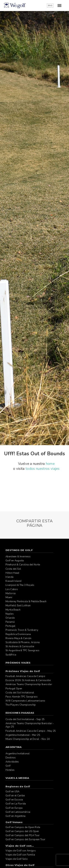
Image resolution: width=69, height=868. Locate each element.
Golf (8, 766)
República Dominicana (18, 634)
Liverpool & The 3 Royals (20, 585)
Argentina (14, 747)
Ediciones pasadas (20, 713)
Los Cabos (12, 589)
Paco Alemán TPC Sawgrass (22, 697)
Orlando (10, 618)
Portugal (10, 626)
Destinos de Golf (19, 550)
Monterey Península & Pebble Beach (26, 602)
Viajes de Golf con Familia (20, 855)
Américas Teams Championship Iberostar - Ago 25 (30, 725)
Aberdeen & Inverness (18, 557)
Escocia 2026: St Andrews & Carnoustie (28, 680)
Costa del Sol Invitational (20, 693)
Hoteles (10, 770)
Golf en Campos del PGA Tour (23, 835)
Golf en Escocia (14, 800)
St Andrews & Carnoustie (20, 646)
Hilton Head (12, 573)
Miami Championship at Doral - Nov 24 (28, 739)
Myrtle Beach (13, 610)
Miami (9, 597)
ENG (50, 6)
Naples (10, 614)
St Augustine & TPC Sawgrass (23, 650)
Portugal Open (14, 689)
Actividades (12, 762)
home (50, 464)
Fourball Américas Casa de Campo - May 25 (31, 731)
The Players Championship (21, 705)
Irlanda (9, 577)
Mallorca (11, 593)
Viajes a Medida (17, 778)
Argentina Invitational (18, 754)
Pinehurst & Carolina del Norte (23, 565)
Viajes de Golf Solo (17, 859)
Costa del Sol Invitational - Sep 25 (25, 719)
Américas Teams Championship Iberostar (29, 684)
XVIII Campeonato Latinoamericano (25, 701)
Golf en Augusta (15, 561)
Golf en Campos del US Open (22, 831)
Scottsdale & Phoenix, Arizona (23, 642)
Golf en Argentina (15, 816)
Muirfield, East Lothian (18, 606)
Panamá (10, 622)
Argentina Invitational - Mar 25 (23, 735)
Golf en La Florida (16, 804)
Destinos (11, 758)
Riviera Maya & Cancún (18, 638)
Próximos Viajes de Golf (23, 671)
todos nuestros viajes (43, 469)
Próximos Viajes (18, 663)
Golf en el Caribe (15, 796)
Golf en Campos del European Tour (25, 839)
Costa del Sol (13, 569)
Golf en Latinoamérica (18, 812)
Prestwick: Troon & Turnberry (22, 630)
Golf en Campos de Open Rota (23, 827)
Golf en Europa (14, 808)
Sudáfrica (11, 655)
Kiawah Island (13, 581)
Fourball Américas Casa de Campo (25, 676)
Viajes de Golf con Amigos (21, 851)
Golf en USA (13, 792)
